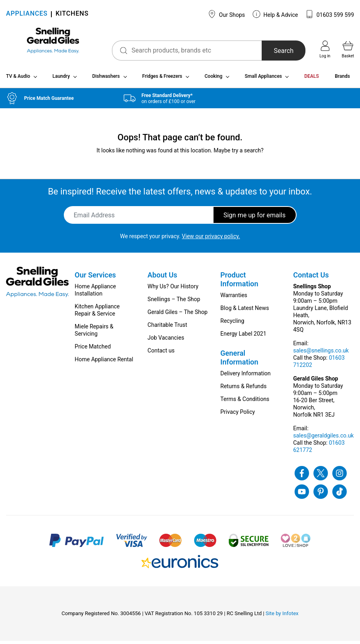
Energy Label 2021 (243, 337)
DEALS (311, 79)
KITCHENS (72, 14)
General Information (239, 361)
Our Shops (226, 14)
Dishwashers (106, 79)
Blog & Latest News (245, 311)
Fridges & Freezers (162, 79)
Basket (348, 49)
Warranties (234, 298)
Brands (342, 79)
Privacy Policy (238, 415)
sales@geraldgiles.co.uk (324, 439)
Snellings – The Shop (174, 302)
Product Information (239, 283)
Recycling (232, 324)
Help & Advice (275, 14)
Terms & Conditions (245, 402)
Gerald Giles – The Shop (178, 315)
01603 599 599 (330, 14)
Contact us (161, 354)
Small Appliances (263, 79)
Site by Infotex (282, 617)
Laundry (61, 79)
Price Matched (93, 350)
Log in (325, 49)
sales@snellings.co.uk (321, 354)
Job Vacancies (166, 341)
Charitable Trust (168, 328)
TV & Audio (18, 79)
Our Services (95, 278)
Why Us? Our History (173, 290)
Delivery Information (245, 377)
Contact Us (311, 278)
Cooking (214, 79)
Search (275, 51)
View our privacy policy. (211, 239)
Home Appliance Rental (104, 363)
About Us (163, 278)
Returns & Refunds (243, 389)
